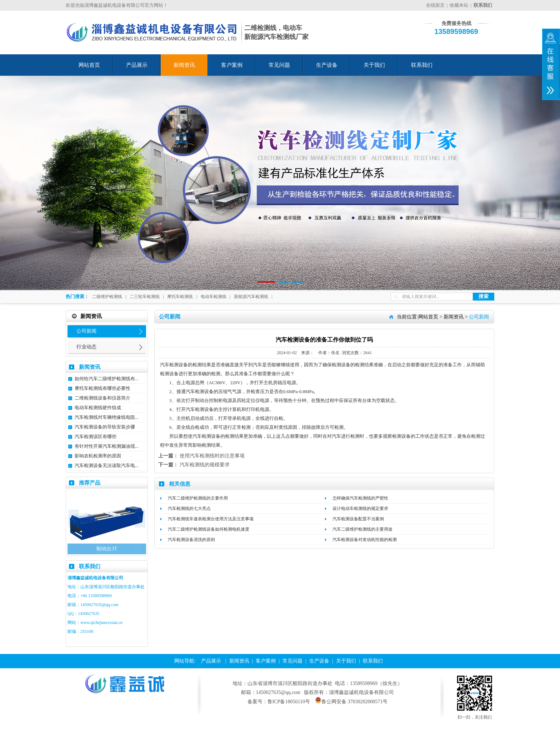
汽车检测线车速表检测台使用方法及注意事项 (211, 519)
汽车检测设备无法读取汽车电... (107, 465)
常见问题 (279, 65)
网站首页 (89, 65)
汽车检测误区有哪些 (96, 437)
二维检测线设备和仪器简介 (102, 398)
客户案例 (232, 65)
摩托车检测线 (180, 297)
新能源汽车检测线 (251, 297)
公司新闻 (86, 331)
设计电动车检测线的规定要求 (360, 509)
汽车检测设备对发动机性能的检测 (365, 540)
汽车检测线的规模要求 (205, 465)
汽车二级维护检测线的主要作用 (198, 498)
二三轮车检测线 (145, 297)
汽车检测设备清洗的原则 (191, 540)
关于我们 (374, 65)
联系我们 (422, 65)
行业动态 (86, 347)
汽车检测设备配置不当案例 (358, 519)
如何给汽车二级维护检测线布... (107, 379)
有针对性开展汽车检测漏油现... (107, 446)
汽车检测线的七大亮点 (189, 509)
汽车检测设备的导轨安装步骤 (105, 427)
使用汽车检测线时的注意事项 (212, 456)
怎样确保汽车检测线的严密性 (360, 498)
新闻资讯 (184, 65)
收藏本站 (459, 5)
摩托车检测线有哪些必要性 (102, 388)
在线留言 (435, 5)
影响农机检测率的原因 (98, 456)
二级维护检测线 (107, 297)
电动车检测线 (214, 297)
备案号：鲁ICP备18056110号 (279, 702)
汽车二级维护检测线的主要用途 (362, 529)
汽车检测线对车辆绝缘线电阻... (107, 417)
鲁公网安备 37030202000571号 (351, 702)
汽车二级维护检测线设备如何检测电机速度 (209, 529)
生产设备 (327, 65)
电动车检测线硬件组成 (98, 408)
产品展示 (137, 65)
